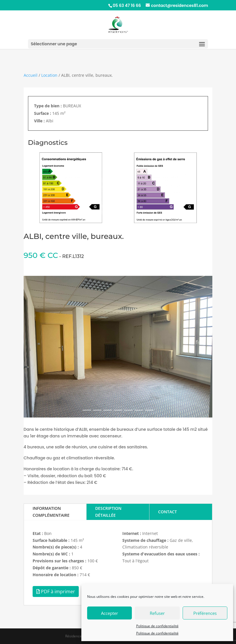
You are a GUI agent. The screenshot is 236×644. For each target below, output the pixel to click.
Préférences (205, 613)
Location (49, 75)
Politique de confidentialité (157, 626)
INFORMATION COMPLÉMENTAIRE (51, 512)
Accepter (109, 613)
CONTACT (167, 512)
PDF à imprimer (56, 591)
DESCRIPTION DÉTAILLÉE (108, 512)
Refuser (157, 613)
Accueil (31, 75)
